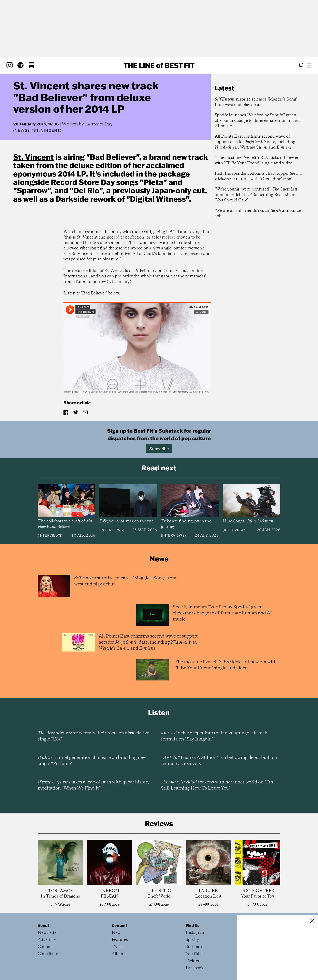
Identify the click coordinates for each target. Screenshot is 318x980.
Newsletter (48, 933)
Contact (45, 947)
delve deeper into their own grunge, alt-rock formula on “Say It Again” (214, 736)
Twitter (193, 961)
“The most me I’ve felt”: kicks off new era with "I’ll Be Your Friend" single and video (258, 160)
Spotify (192, 940)
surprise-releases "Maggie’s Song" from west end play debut (256, 102)
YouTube (194, 954)
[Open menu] (309, 65)
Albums (119, 954)
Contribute (48, 954)
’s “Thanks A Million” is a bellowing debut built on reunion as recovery (219, 761)
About (44, 925)
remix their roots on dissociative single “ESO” (93, 736)
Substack (194, 947)
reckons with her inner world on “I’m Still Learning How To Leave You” (217, 785)
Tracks (118, 947)
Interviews (50, 535)
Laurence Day (99, 124)
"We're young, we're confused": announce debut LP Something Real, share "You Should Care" (256, 195)
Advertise (47, 940)
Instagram (196, 933)
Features (120, 940)
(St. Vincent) (47, 131)
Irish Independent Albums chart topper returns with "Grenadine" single (258, 176)
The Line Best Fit (159, 65)
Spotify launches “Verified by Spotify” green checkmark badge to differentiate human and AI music (257, 121)
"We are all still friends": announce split (258, 213)
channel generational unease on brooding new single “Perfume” (92, 761)
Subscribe (159, 448)
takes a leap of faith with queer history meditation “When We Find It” (94, 785)
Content (119, 925)
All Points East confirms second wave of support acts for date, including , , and (255, 142)
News (21, 130)
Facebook (195, 968)
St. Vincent (33, 157)
